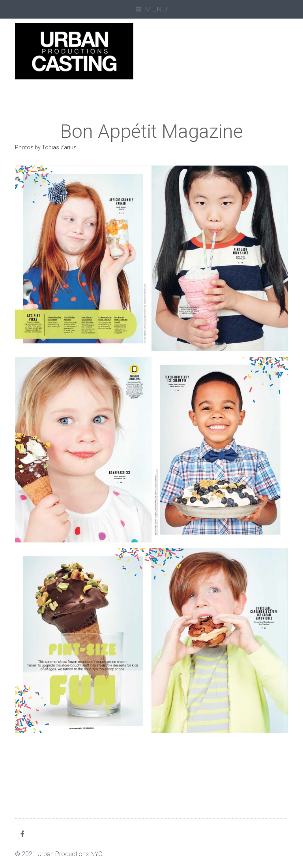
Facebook (24, 834)
